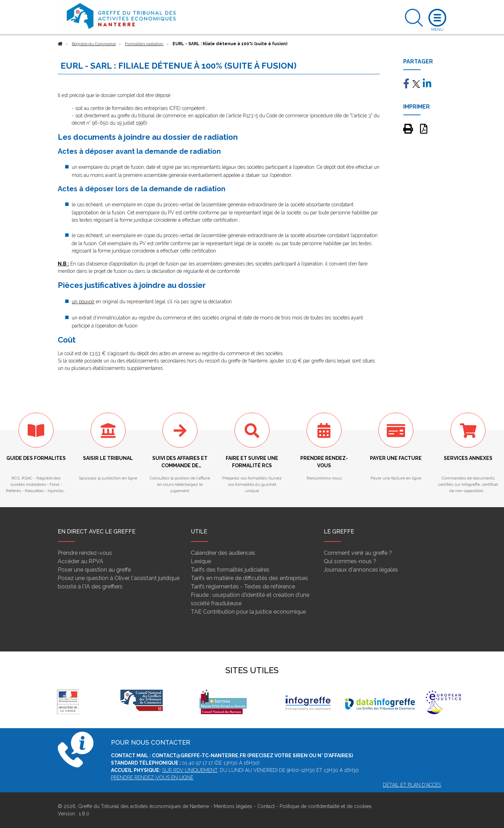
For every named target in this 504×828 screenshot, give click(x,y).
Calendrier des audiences (223, 553)
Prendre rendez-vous (85, 553)
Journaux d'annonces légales (361, 570)
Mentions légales (233, 806)
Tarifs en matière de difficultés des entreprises (249, 578)
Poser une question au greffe (94, 570)
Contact (266, 806)
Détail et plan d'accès (412, 785)
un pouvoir (83, 302)
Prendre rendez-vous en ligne (152, 778)
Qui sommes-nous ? (350, 561)
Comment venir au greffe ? (358, 553)
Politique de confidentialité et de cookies (326, 806)
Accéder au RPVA (80, 561)
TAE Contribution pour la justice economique (248, 612)
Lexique (201, 561)
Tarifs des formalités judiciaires (230, 570)
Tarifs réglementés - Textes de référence (243, 586)
